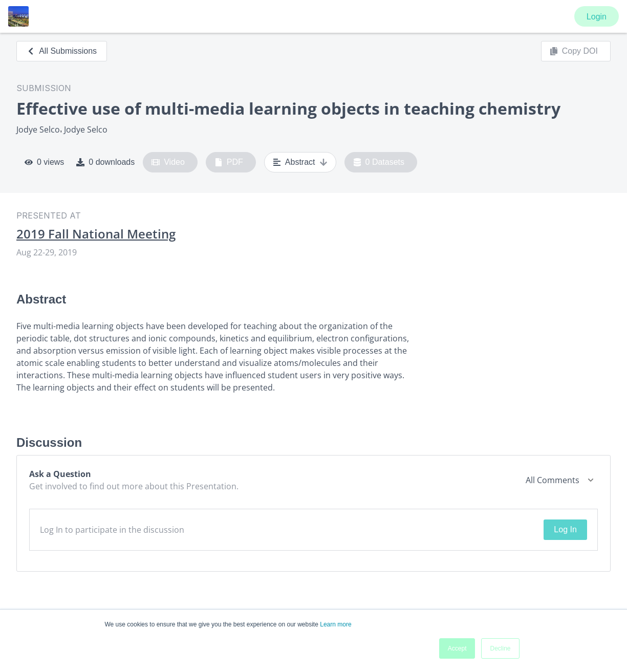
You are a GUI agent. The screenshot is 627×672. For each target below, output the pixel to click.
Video (168, 162)
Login (597, 17)
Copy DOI (574, 51)
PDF (229, 162)
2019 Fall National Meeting (96, 234)
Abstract (300, 162)
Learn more (336, 624)
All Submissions (62, 51)
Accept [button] (457, 648)
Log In (565, 529)
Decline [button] (500, 648)
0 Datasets (379, 162)
